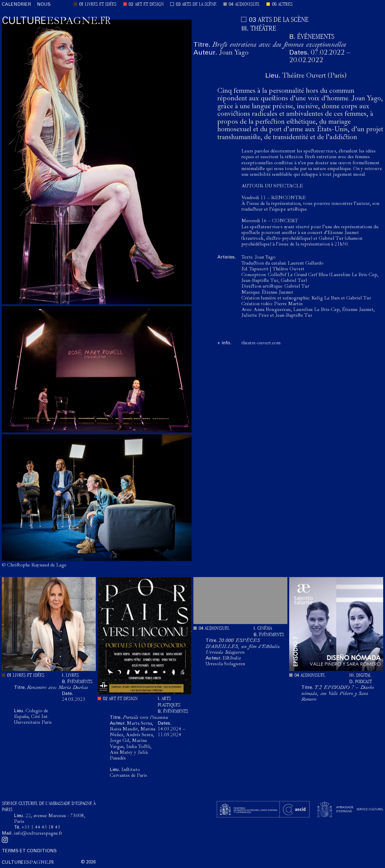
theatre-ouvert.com (261, 343)
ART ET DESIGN (149, 5)
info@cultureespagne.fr (38, 834)
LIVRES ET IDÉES (101, 5)
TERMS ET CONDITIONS (29, 851)
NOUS (44, 5)
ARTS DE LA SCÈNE (199, 5)
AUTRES (285, 5)
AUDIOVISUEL (247, 5)
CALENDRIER (16, 5)
